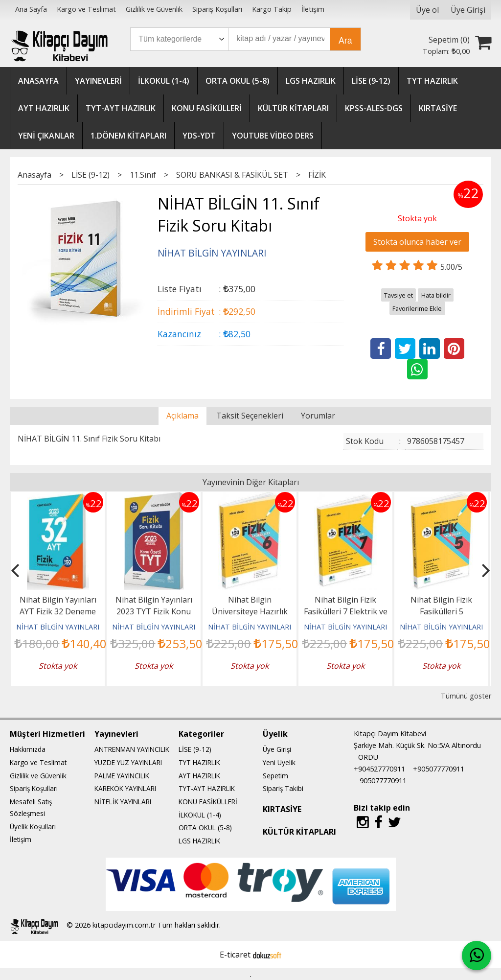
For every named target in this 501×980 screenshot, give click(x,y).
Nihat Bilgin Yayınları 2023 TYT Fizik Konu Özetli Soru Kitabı (154, 611)
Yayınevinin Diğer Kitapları (251, 482)
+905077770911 (439, 769)
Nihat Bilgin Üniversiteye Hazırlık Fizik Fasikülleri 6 (250, 611)
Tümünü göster (466, 696)
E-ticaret (235, 955)
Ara (345, 41)
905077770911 (383, 781)
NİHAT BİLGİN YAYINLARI (58, 627)
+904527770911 (379, 769)
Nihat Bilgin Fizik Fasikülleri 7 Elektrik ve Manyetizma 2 (346, 611)
